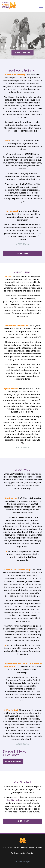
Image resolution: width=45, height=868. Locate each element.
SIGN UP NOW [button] (22, 52)
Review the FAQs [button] (13, 761)
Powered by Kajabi (23, 862)
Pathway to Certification (23, 853)
